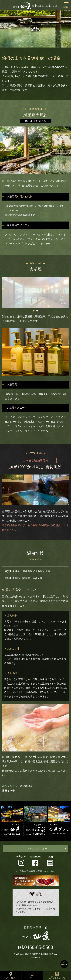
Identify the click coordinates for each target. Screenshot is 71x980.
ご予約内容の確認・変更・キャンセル (36, 871)
